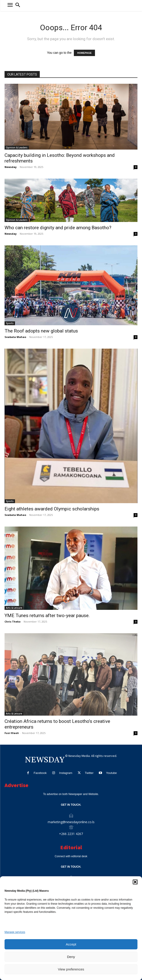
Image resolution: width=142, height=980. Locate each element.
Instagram (66, 773)
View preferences (71, 969)
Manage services (15, 932)
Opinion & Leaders (17, 148)
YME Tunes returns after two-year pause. (47, 616)
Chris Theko (12, 622)
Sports (10, 323)
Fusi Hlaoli (12, 733)
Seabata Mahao (15, 337)
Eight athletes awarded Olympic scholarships (52, 509)
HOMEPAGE (84, 53)
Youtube (111, 773)
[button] (135, 882)
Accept (71, 944)
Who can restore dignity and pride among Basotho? (58, 228)
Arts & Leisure (14, 608)
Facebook (40, 773)
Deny (71, 957)
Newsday (11, 167)
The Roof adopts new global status (41, 331)
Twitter (89, 773)
